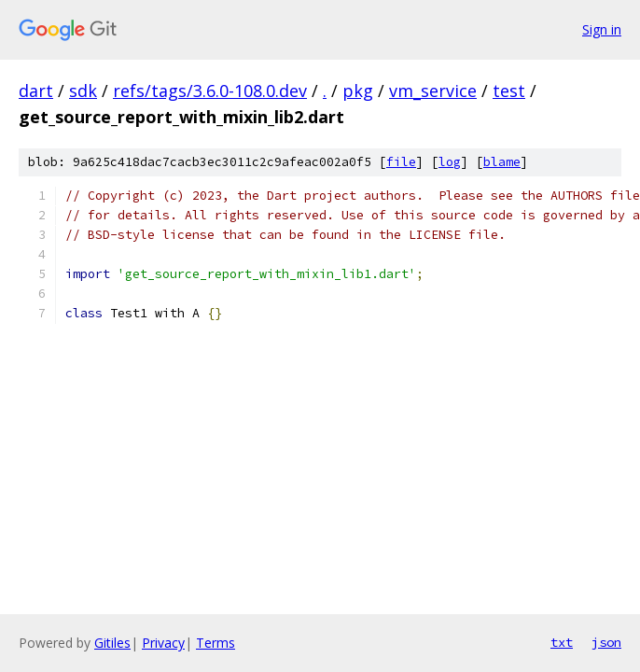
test (509, 91)
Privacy (163, 643)
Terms (216, 643)
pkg (358, 91)
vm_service (433, 91)
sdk (83, 91)
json (606, 642)
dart (36, 91)
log (450, 162)
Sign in (602, 29)
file (401, 162)
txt (562, 642)
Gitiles (112, 643)
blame (502, 162)
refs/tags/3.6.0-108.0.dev (210, 91)
